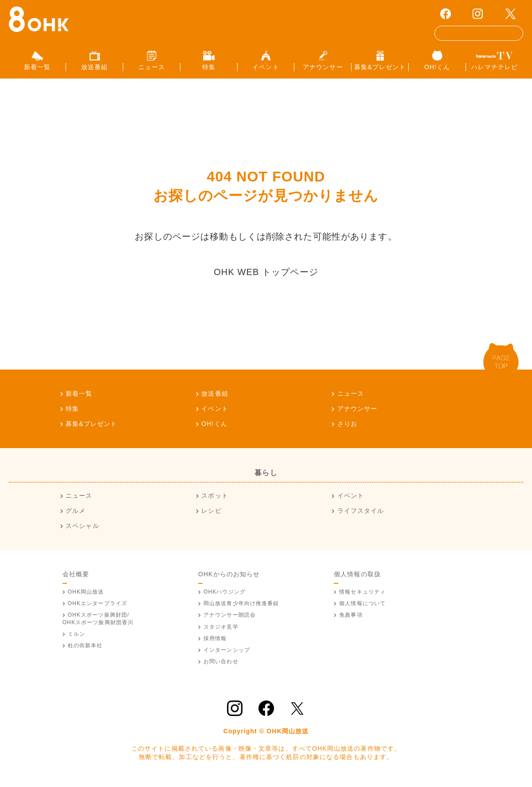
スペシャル (82, 529)
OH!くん (214, 427)
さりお (347, 427)
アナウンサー (358, 412)
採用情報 (215, 642)
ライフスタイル (361, 515)
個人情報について (362, 607)
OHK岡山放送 (86, 595)
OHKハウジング (225, 595)
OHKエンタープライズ (98, 607)
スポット (215, 500)
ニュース (351, 397)
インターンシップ (227, 653)
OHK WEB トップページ (266, 275)
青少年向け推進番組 (241, 607)
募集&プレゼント (91, 427)
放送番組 (215, 397)
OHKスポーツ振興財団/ (98, 622)
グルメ (76, 515)
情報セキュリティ (362, 595)
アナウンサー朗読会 (230, 619)
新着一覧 (79, 397)
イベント (215, 412)
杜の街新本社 (85, 649)
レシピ (211, 515)
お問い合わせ (221, 665)
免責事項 (351, 619)
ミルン (76, 637)
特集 (72, 412)
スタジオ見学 (221, 630)
